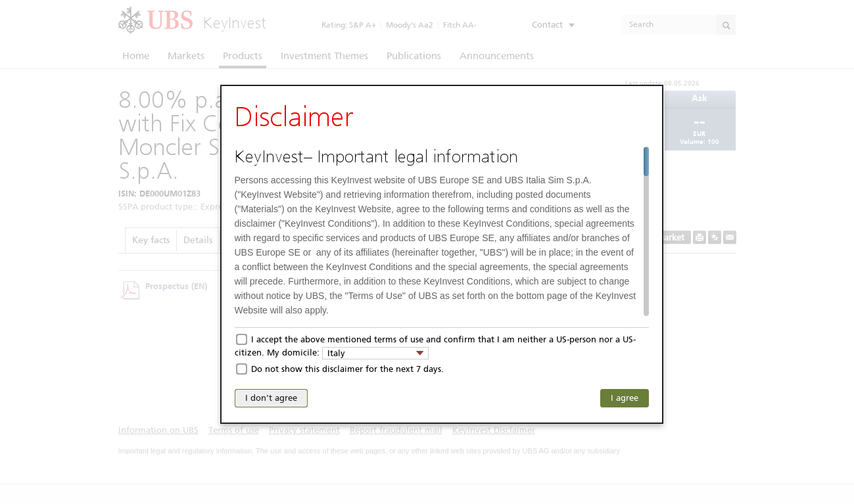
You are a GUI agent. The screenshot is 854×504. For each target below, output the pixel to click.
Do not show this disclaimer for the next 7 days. (347, 369)
